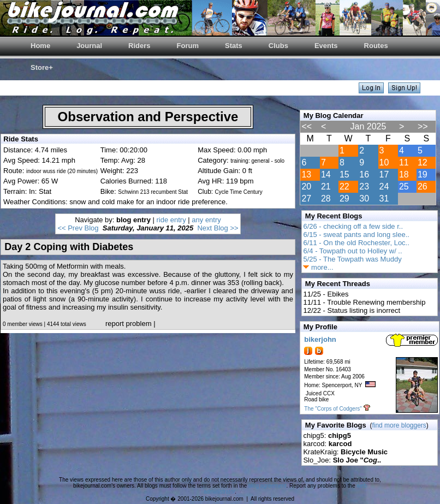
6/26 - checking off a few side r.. (353, 226)
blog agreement (267, 486)
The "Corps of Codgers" (333, 409)
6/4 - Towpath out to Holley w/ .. (352, 251)
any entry (206, 220)
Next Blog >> (218, 228)
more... (318, 267)
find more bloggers (399, 425)
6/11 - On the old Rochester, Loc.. (356, 243)
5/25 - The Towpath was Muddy (352, 259)
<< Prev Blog (78, 228)
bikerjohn (320, 339)
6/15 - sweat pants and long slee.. (356, 235)
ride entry (171, 220)
